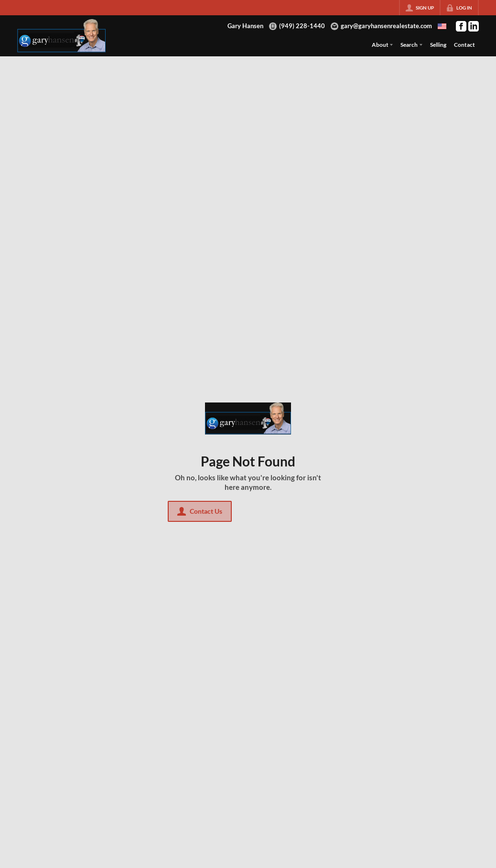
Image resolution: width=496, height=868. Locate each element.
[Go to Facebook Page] (461, 26)
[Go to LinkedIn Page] (474, 26)
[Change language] (442, 26)
